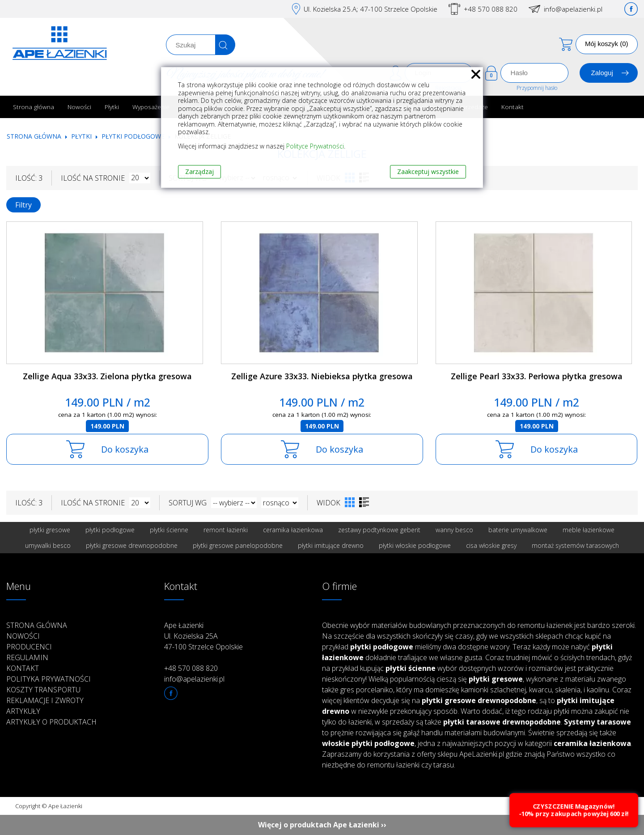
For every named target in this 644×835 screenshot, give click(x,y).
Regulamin (27, 657)
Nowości (79, 107)
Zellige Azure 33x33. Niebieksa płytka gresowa (322, 376)
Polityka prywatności (49, 679)
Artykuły (23, 711)
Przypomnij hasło (537, 88)
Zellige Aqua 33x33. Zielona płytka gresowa (107, 376)
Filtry (23, 205)
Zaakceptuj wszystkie (428, 172)
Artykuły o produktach (51, 722)
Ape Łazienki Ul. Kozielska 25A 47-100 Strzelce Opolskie (203, 636)
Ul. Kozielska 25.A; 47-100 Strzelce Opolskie (371, 9)
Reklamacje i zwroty (45, 700)
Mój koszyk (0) (607, 44)
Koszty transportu (43, 690)
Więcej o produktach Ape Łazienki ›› (322, 825)
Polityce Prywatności (315, 146)
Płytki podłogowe (133, 136)
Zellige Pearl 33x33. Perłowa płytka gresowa (537, 376)
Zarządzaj (199, 172)
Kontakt (513, 107)
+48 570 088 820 (491, 9)
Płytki (112, 107)
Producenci (29, 647)
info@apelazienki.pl (573, 9)
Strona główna (34, 107)
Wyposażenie (151, 107)
